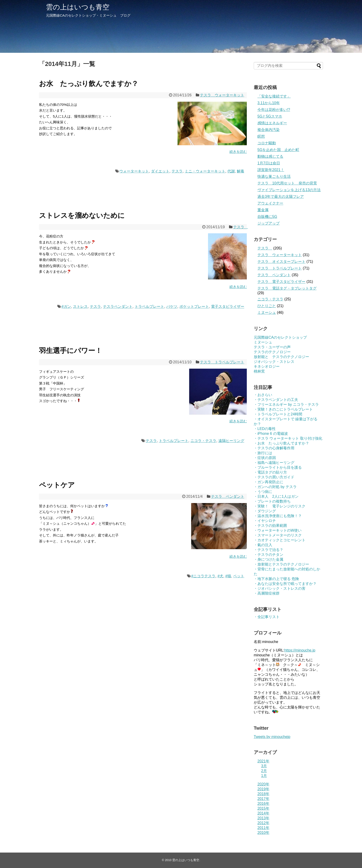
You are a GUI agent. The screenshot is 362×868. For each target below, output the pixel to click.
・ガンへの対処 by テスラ (275, 487)
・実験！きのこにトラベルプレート (283, 409)
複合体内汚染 (268, 130)
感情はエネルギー (272, 123)
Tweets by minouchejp (272, 737)
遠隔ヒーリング (231, 441)
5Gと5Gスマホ (270, 116)
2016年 (263, 804)
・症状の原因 (265, 458)
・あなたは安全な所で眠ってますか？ (285, 584)
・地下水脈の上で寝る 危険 (276, 579)
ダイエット (160, 171)
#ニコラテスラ (203, 576)
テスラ (177, 171)
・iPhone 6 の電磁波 (271, 434)
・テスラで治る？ (268, 550)
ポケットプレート (194, 307)
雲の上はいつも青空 (78, 7)
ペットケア (57, 485)
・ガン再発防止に (268, 482)
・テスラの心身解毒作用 (274, 448)
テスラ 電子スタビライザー (281, 282)
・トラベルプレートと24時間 (278, 414)
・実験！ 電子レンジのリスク (280, 506)
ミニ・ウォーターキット (205, 171)
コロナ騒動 (267, 143)
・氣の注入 (263, 545)
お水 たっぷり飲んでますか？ (89, 84)
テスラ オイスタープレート (281, 262)
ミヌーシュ (267, 313)
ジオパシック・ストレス (274, 362)
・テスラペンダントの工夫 (276, 400)
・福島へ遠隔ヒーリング (274, 463)
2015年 (263, 808)
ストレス (80, 307)
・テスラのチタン (268, 555)
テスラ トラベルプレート (222, 362)
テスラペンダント (118, 307)
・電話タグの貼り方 (270, 472)
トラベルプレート (149, 307)
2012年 (263, 823)
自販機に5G (267, 217)
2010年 (263, 833)
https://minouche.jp (300, 650)
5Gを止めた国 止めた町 (278, 150)
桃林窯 (259, 371)
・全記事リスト (267, 617)
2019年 (263, 789)
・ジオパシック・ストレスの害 (280, 588)
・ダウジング (265, 511)
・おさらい (263, 395)
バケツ (172, 307)
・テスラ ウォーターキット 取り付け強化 (288, 438)
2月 (264, 771)
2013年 (263, 818)
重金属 (263, 210)
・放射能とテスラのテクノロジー (281, 564)
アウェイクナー (270, 203)
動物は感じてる (270, 156)
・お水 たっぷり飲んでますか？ (281, 443)
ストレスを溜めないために (82, 215)
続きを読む (238, 152)
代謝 (231, 171)
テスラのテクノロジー (272, 352)
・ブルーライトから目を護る (278, 467)
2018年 (263, 794)
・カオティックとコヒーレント (280, 540)
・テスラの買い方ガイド (274, 477)
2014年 (263, 813)
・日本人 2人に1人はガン (276, 496)
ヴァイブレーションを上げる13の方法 (289, 190)
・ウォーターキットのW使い (278, 530)
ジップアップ (268, 223)
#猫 (228, 576)
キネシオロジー (267, 366)
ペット (239, 576)
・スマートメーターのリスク (278, 535)
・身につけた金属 (268, 559)
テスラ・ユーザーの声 (272, 347)
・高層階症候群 (267, 593)
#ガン (66, 307)
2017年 (263, 799)
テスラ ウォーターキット (222, 95)
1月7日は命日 (269, 163)
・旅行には (263, 453)
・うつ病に (263, 492)
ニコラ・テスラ (203, 441)
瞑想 (261, 136)
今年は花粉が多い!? (274, 110)
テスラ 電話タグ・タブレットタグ (287, 288)
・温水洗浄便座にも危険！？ (278, 516)
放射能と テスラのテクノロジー (281, 357)
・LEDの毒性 (265, 429)
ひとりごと (267, 306)
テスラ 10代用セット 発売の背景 (287, 183)
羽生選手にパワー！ (71, 351)
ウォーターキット (134, 171)
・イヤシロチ (265, 521)
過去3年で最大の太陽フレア (281, 197)
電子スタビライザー (228, 307)
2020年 (263, 784)
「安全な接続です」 (274, 96)
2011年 (263, 828)
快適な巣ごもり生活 (274, 176)
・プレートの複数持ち (272, 501)
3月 (264, 766)
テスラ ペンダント (228, 496)
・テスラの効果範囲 (270, 526)
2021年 (263, 761)
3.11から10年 (269, 103)
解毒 (241, 171)
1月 (264, 776)
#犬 (220, 576)
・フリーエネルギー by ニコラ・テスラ (286, 404)
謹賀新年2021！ (271, 170)
